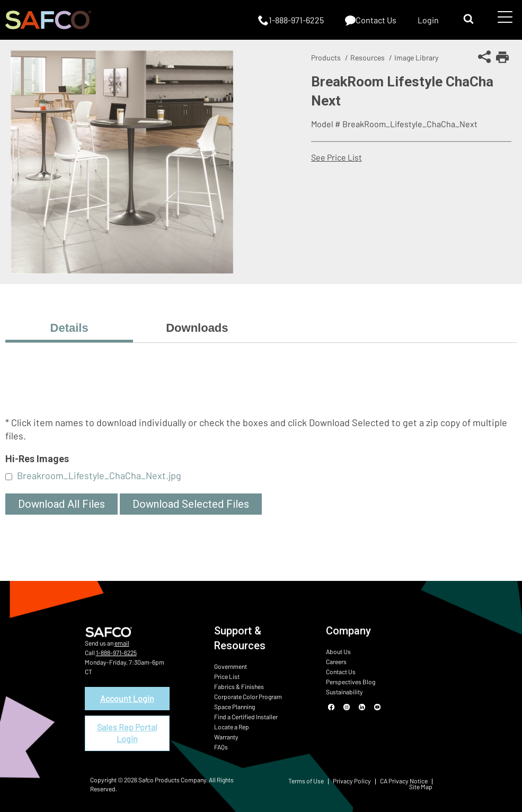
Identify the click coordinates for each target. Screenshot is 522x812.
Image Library (416, 58)
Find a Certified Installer (246, 717)
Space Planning (235, 707)
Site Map (421, 787)
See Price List (337, 157)
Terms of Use (306, 781)
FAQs (221, 747)
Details (69, 328)
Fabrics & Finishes (239, 686)
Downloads (197, 328)
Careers (336, 661)
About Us (338, 651)
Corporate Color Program (248, 696)
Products (326, 58)
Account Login (127, 698)
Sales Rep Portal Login (127, 733)
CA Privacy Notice (404, 781)
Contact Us (341, 672)
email (122, 643)
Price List (227, 676)
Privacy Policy (352, 781)
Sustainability (344, 692)
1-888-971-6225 (116, 652)
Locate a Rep (232, 727)
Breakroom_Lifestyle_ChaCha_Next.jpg (99, 475)
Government (231, 666)
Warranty (226, 737)
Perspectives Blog (351, 682)
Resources (368, 58)
